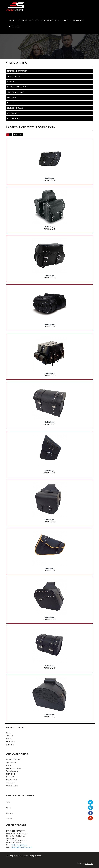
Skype (8, 808)
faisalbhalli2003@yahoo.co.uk (22, 847)
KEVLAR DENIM (14, 119)
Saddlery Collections (18, 87)
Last (21, 135)
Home (8, 733)
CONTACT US (15, 26)
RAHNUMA (89, 864)
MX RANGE (12, 97)
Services (9, 739)
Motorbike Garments (17, 71)
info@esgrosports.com (19, 845)
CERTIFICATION (49, 20)
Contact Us (10, 745)
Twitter (8, 803)
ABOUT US (22, 20)
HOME (12, 20)
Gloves (11, 82)
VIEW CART (78, 20)
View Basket (11, 742)
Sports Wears (13, 76)
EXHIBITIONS (64, 20)
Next (15, 135)
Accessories (13, 113)
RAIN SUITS (12, 103)
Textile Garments (16, 92)
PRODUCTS (34, 20)
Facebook (10, 813)
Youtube (9, 818)
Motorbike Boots (15, 108)
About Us (10, 736)
